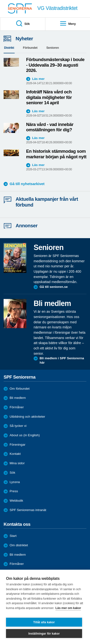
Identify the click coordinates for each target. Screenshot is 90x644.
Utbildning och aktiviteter (27, 417)
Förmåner (17, 407)
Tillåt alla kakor (44, 622)
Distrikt (9, 48)
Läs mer (38, 79)
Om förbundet (20, 389)
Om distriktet (19, 545)
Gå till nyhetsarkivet (27, 184)
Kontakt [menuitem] (15, 454)
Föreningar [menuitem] (18, 445)
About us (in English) (25, 435)
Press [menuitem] (14, 491)
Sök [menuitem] (23, 24)
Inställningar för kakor (44, 634)
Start (13, 536)
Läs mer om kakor (68, 608)
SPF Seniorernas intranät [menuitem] (28, 510)
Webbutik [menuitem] (16, 501)
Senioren (53, 48)
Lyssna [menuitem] (15, 482)
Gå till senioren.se (54, 287)
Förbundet (30, 48)
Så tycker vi (18, 426)
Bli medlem (18, 398)
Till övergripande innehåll (0, 0)
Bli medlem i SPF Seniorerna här (62, 360)
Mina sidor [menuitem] (17, 463)
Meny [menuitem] (68, 24)
